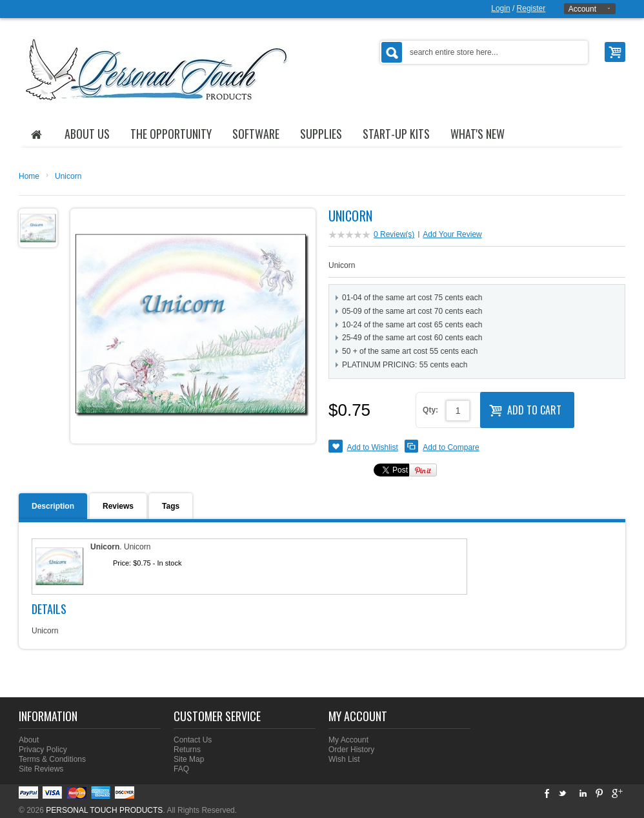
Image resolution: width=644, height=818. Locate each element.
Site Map (189, 759)
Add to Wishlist (373, 447)
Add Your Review (452, 234)
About (29, 740)
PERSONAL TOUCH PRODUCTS (104, 810)
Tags (171, 506)
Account (582, 9)
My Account (348, 740)
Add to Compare (451, 447)
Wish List (344, 759)
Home (29, 176)
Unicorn (68, 176)
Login (500, 8)
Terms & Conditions (52, 759)
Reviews (118, 506)
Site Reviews (41, 769)
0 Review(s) (394, 234)
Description (53, 506)
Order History (351, 750)
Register (531, 8)
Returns (187, 750)
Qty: (430, 410)
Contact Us (193, 740)
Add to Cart (525, 409)
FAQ (181, 769)
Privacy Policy (43, 750)
